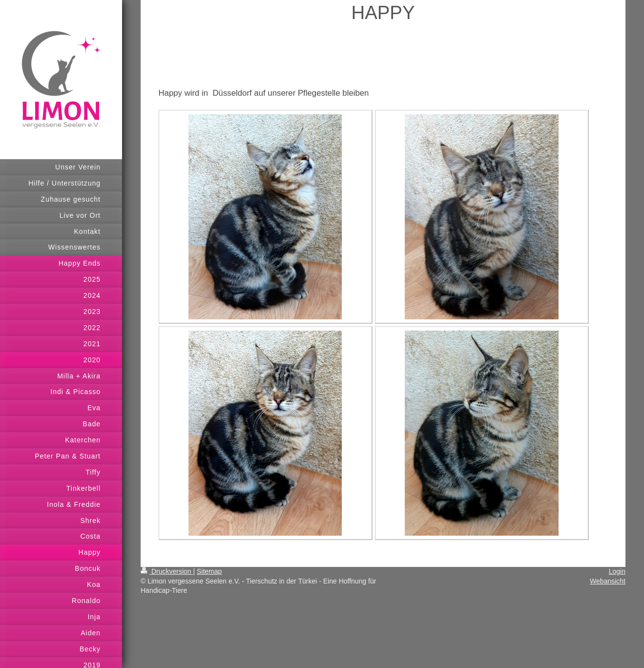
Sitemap (209, 571)
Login (617, 571)
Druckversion (167, 571)
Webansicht (608, 581)
